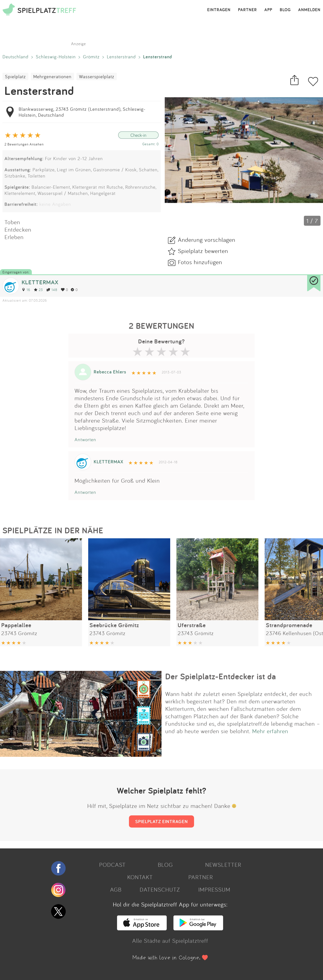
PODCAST (112, 865)
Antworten (85, 439)
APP (268, 10)
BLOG (285, 10)
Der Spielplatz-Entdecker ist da (221, 676)
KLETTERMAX (40, 282)
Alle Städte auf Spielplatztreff (170, 941)
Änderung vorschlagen (207, 240)
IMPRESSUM (214, 889)
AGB (116, 889)
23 (38, 290)
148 (52, 290)
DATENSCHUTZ (160, 889)
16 (26, 290)
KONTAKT (140, 877)
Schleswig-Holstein (56, 57)
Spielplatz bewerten (203, 251)
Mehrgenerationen (52, 76)
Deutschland (16, 57)
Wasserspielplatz (97, 76)
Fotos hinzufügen (200, 262)
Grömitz (91, 57)
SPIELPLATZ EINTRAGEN (161, 821)
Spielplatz (15, 76)
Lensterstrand (121, 57)
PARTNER (247, 10)
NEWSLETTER (223, 865)
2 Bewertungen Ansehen (24, 144)
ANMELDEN (309, 10)
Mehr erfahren (270, 731)
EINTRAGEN (219, 10)
